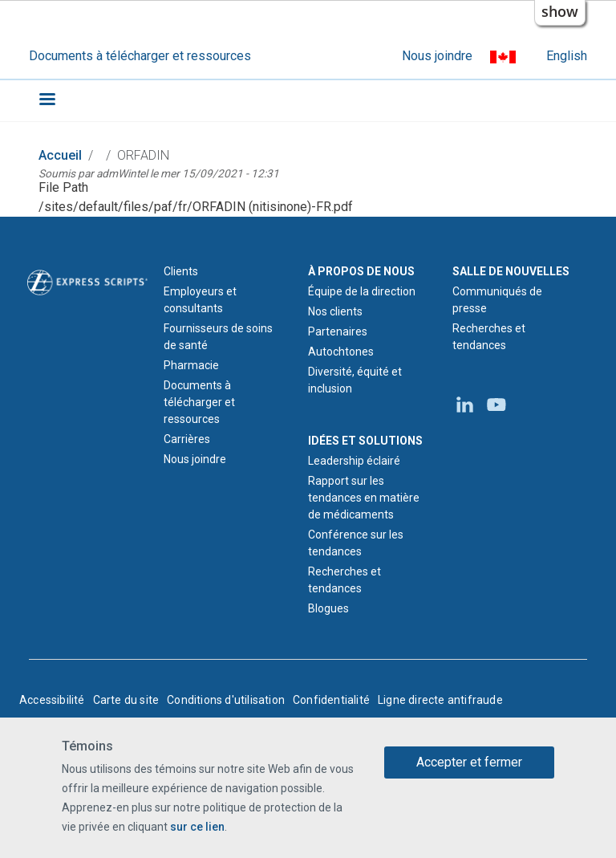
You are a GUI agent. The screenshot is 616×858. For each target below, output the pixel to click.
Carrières (187, 439)
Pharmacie (191, 365)
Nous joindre (437, 56)
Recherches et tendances (344, 580)
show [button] (560, 11)
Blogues (328, 608)
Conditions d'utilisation (226, 700)
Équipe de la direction (362, 291)
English (567, 56)
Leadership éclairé (354, 461)
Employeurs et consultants (200, 300)
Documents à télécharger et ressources (140, 56)
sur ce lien (197, 827)
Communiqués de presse (497, 300)
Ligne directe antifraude (440, 700)
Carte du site (126, 700)
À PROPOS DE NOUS (361, 271)
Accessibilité (52, 700)
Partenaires (338, 331)
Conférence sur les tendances (356, 543)
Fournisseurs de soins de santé (218, 337)
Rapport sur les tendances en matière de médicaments (364, 498)
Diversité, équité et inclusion (355, 380)
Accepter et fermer (469, 762)
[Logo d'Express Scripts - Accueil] (87, 281)
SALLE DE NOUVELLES (511, 271)
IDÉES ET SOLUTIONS (365, 441)
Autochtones (341, 352)
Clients (181, 271)
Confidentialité (331, 700)
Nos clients (335, 311)
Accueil (60, 155)
